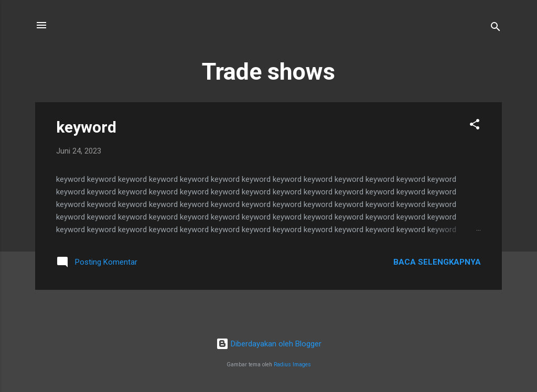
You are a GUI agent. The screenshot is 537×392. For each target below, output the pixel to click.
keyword (86, 127)
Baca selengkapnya (437, 262)
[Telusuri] (496, 29)
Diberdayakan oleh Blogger (269, 344)
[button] (475, 126)
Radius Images (292, 364)
